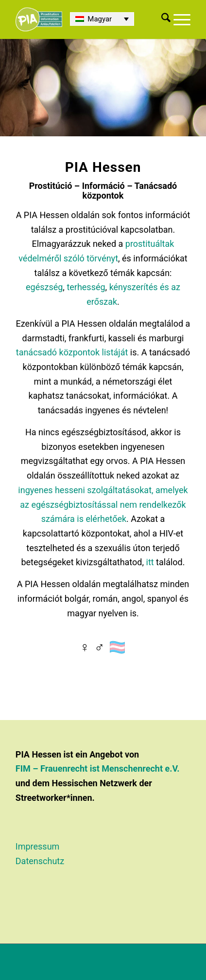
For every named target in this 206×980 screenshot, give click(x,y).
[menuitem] (164, 19)
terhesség (86, 287)
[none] (102, 19)
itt (150, 562)
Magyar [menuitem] (100, 19)
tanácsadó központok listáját (72, 352)
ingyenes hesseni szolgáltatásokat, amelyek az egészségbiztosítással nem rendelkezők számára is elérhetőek (103, 504)
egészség (44, 287)
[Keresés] (164, 19)
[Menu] (180, 19)
